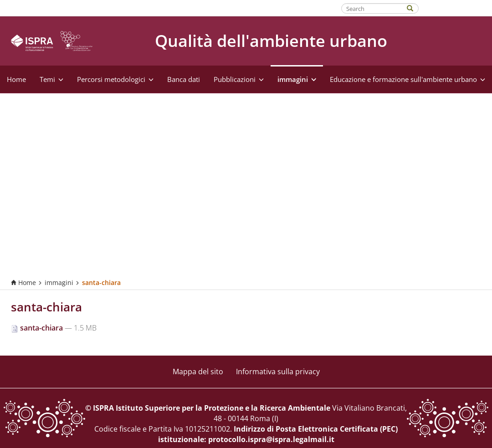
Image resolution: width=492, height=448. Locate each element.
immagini (59, 283)
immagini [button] (297, 79)
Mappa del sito (198, 372)
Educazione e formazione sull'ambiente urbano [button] (407, 79)
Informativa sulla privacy (278, 372)
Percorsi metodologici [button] (115, 79)
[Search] (415, 8)
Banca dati (184, 79)
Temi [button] (51, 79)
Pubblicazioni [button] (239, 79)
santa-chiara (38, 328)
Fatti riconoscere (456, 8)
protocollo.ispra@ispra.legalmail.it (271, 439)
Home (16, 79)
